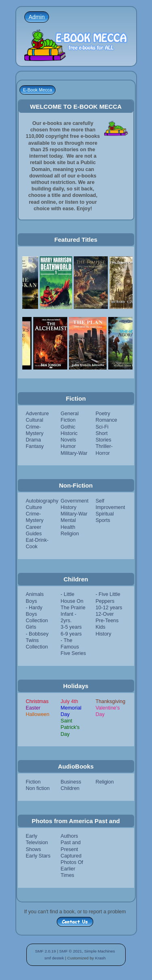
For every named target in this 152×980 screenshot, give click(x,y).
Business (71, 782)
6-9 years (71, 634)
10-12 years (109, 608)
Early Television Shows (37, 843)
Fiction (33, 782)
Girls (31, 627)
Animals (35, 594)
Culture (34, 507)
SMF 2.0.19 (45, 951)
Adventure (37, 414)
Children (70, 788)
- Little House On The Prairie (73, 601)
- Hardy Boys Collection (37, 614)
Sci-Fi (102, 427)
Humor (68, 446)
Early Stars (38, 856)
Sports (103, 520)
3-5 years (71, 627)
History (69, 507)
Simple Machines (100, 951)
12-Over (105, 614)
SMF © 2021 (71, 951)
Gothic (68, 427)
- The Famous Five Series (73, 647)
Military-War (74, 453)
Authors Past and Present (71, 843)
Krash (100, 958)
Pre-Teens (107, 621)
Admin (37, 17)
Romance (106, 420)
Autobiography (42, 501)
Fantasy (35, 446)
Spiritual (105, 514)
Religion (70, 534)
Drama (33, 440)
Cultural (35, 420)
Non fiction (38, 788)
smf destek (54, 958)
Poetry (103, 414)
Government (75, 501)
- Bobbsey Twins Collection (37, 640)
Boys (32, 601)
